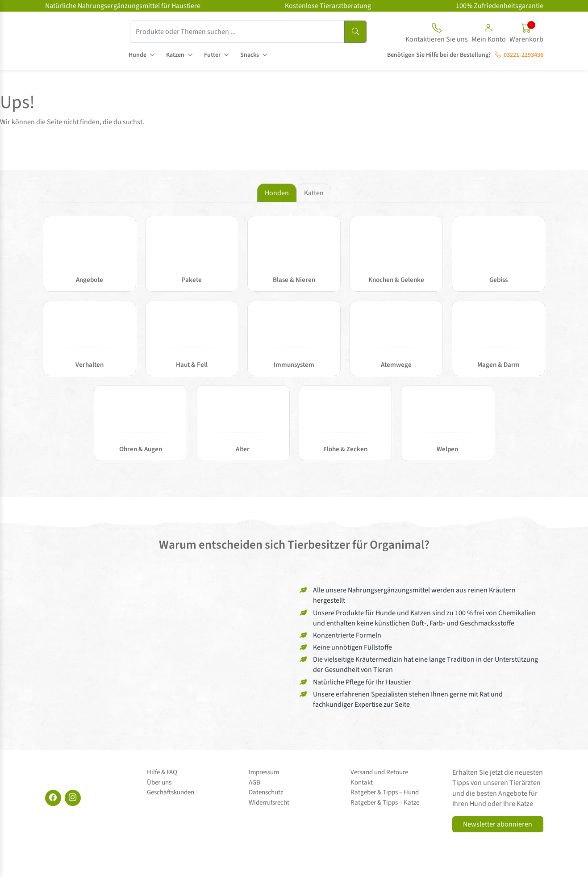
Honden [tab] (277, 193)
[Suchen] (355, 32)
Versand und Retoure (379, 772)
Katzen (175, 55)
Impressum (264, 772)
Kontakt (362, 783)
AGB (254, 783)
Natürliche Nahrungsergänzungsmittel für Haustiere (123, 6)
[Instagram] (73, 798)
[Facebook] (53, 798)
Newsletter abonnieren (498, 824)
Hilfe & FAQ (162, 772)
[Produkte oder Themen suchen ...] (237, 32)
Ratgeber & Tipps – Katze (385, 803)
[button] (489, 34)
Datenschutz (266, 792)
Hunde (138, 55)
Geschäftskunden (171, 792)
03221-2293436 (519, 55)
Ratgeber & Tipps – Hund (385, 792)
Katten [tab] (314, 193)
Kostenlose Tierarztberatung (328, 6)
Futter (212, 55)
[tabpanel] (294, 343)
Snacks (250, 55)
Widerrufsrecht (269, 803)
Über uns (159, 783)
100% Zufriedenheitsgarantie (500, 6)
